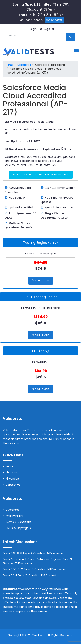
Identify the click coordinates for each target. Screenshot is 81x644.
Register (47, 29)
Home (10, 65)
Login (32, 29)
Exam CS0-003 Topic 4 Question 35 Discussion (33, 553)
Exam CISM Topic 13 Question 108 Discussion (31, 575)
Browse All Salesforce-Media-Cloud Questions (41, 175)
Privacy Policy (13, 516)
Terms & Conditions (17, 522)
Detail (66, 149)
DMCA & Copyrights (17, 528)
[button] (76, 50)
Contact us (11, 485)
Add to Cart (41, 281)
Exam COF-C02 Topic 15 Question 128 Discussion (34, 569)
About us (10, 472)
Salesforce (24, 65)
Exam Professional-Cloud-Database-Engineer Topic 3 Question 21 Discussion (37, 561)
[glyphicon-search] (70, 37)
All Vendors (11, 479)
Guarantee (11, 510)
